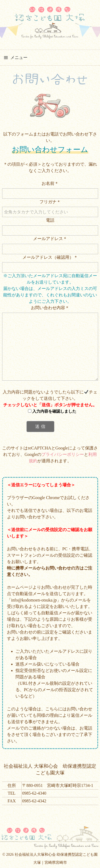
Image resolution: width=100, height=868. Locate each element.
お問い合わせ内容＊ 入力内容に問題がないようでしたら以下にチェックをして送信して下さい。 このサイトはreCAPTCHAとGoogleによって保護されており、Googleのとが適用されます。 (50, 384)
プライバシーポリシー (63, 454)
